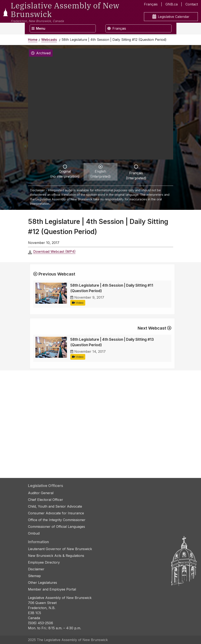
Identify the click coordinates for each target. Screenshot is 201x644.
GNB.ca (172, 4)
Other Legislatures (43, 583)
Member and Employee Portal (52, 589)
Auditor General (41, 493)
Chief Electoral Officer (46, 500)
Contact (192, 4)
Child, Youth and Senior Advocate (55, 506)
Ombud (34, 533)
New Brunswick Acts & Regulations (56, 556)
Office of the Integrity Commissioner (57, 520)
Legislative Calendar (171, 17)
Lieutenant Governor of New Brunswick (60, 549)
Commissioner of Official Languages (57, 527)
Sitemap (34, 576)
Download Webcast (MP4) (54, 251)
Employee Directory (44, 562)
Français (151, 4)
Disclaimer (36, 569)
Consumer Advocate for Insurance (56, 513)
